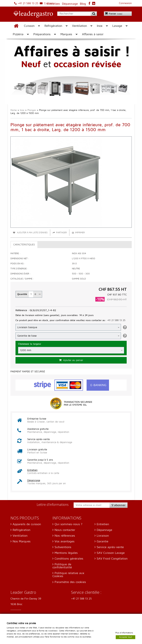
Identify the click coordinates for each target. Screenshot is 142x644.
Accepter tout (125, 637)
